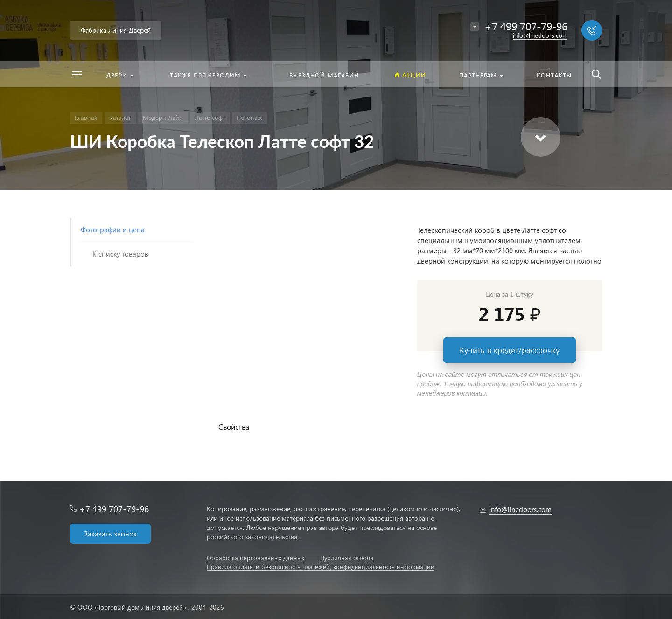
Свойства (234, 427)
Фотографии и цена (113, 230)
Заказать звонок (110, 534)
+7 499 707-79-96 (114, 509)
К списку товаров (120, 254)
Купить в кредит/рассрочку (510, 350)
